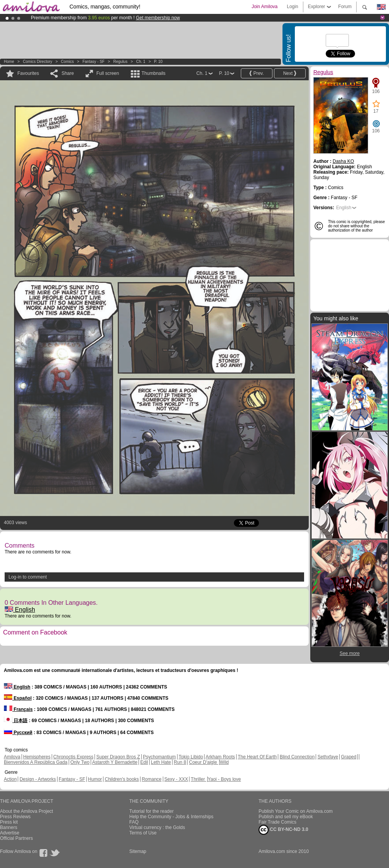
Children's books (122, 779)
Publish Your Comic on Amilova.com (296, 811)
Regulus (120, 62)
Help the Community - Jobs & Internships (171, 817)
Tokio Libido (191, 757)
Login (292, 7)
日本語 (16, 721)
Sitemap (138, 851)
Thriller (198, 779)
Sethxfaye (328, 757)
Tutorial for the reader (151, 811)
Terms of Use (143, 833)
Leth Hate (161, 762)
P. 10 (158, 62)
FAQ (134, 822)
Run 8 (180, 762)
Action (10, 779)
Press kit (9, 822)
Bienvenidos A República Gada (36, 762)
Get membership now (158, 18)
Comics (67, 62)
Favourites (28, 73)
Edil (144, 762)
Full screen (108, 73)
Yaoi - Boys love (224, 779)
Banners (9, 827)
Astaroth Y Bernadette (115, 762)
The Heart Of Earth (257, 757)
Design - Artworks (38, 779)
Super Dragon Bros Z (118, 757)
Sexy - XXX (176, 779)
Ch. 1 (141, 62)
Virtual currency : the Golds (157, 827)
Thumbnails (154, 73)
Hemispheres (37, 757)
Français (18, 709)
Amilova (12, 757)
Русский (18, 733)
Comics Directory (37, 62)
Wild (224, 762)
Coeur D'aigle (204, 762)
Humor (95, 779)
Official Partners (16, 838)
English (20, 610)
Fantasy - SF (94, 62)
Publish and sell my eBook (286, 817)
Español (18, 698)
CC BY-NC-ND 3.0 (283, 830)
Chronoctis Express (73, 757)
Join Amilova (265, 7)
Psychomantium (159, 757)
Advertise (10, 833)
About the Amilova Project (26, 811)
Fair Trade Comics (277, 822)
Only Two (80, 762)
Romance (151, 779)
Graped (348, 757)
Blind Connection (297, 757)
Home (9, 62)
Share (68, 73)
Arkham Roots (220, 757)
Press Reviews (15, 817)
